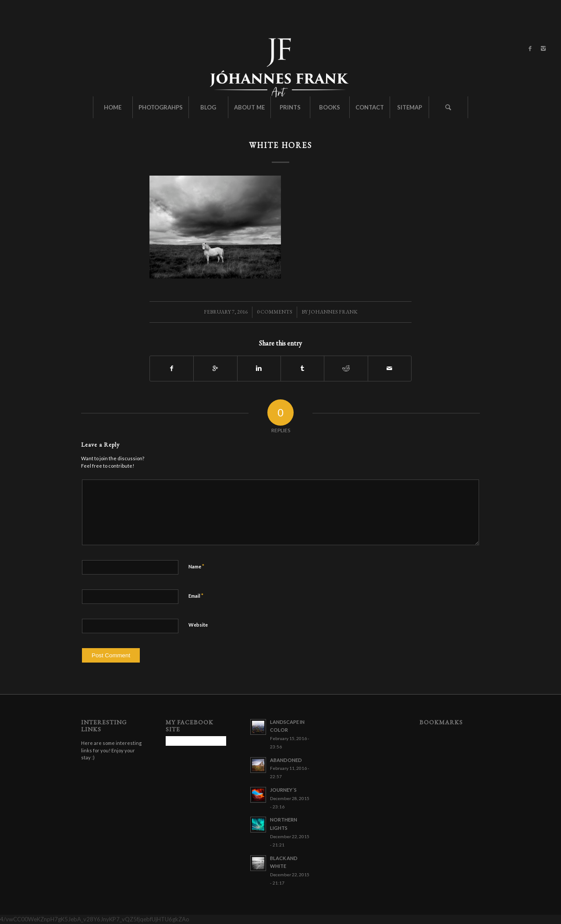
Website (198, 625)
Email (196, 596)
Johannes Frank (333, 312)
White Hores (280, 145)
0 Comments (275, 312)
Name (196, 566)
